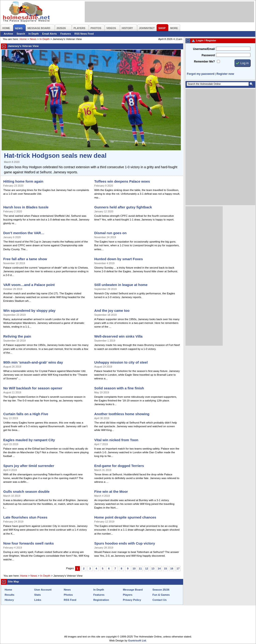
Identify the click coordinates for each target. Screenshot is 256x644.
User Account (43, 590)
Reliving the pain (17, 336)
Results (10, 595)
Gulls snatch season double (26, 491)
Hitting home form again (23, 181)
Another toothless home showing (122, 414)
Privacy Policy (132, 600)
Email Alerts (49, 34)
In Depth (34, 34)
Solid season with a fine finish (119, 388)
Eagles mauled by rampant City (29, 440)
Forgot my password (201, 74)
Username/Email (204, 49)
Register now (225, 74)
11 (140, 568)
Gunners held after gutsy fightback (123, 207)
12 (147, 568)
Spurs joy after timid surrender (29, 466)
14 (159, 568)
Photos (68, 595)
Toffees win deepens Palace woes (122, 181)
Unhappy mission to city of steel (121, 362)
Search (21, 34)
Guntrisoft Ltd (137, 641)
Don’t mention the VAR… (24, 233)
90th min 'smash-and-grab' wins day (33, 362)
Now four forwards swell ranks (29, 543)
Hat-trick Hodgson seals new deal (55, 156)
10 (134, 568)
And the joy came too (112, 310)
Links (38, 600)
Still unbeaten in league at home (121, 285)
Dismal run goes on (110, 233)
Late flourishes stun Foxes (25, 517)
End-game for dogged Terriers (119, 466)
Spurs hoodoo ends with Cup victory (125, 543)
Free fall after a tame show (25, 259)
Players (128, 595)
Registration (101, 600)
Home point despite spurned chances (125, 517)
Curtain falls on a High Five (26, 414)
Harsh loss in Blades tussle (26, 207)
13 (153, 568)
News (33, 39)
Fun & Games (161, 595)
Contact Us (160, 600)
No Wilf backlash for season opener (33, 388)
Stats (37, 595)
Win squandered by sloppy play (29, 310)
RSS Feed (70, 600)
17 (178, 568)
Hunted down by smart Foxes (119, 259)
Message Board (133, 590)
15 (166, 568)
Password (208, 55)
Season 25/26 (161, 590)
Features (66, 34)
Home (23, 39)
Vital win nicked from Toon (116, 440)
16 (172, 568)
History (9, 600)
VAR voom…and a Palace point (29, 285)
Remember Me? (204, 62)
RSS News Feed (84, 34)
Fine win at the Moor (111, 491)
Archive (8, 34)
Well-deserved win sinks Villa (118, 336)
